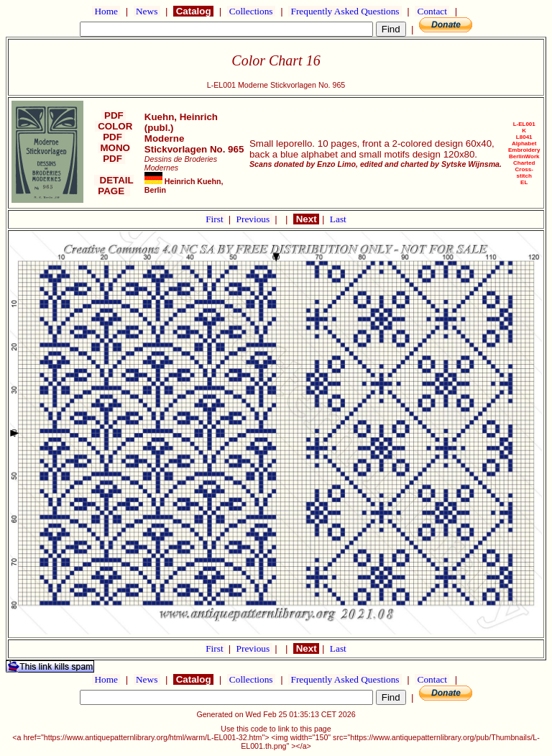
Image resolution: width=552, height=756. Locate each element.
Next (306, 219)
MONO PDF (114, 153)
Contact (432, 11)
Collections (251, 11)
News (147, 11)
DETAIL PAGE (114, 186)
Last (338, 219)
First (216, 219)
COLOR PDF (114, 132)
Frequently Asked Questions (345, 11)
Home (106, 11)
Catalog (193, 11)
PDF (114, 115)
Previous (254, 219)
